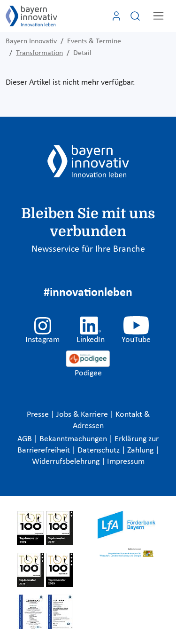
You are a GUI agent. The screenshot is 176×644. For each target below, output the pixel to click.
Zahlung (141, 450)
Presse (39, 415)
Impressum (126, 462)
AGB (26, 439)
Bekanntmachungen (74, 439)
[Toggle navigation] (158, 16)
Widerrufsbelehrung (67, 462)
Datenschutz (99, 450)
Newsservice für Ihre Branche (88, 249)
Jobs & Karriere (83, 415)
